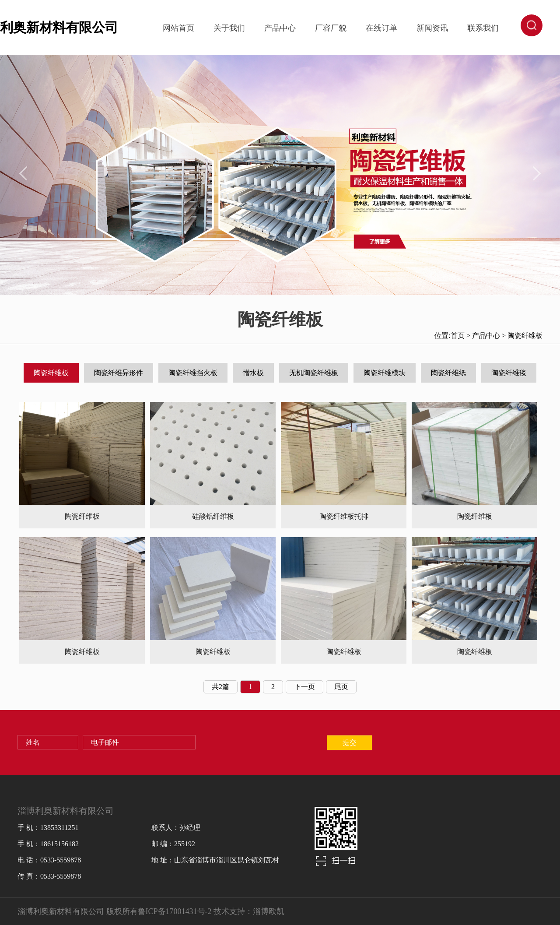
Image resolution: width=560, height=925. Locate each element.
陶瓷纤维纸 (448, 373)
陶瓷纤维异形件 (119, 373)
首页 (458, 336)
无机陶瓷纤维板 (314, 373)
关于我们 (229, 28)
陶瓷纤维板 (525, 336)
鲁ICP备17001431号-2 (175, 911)
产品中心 (280, 28)
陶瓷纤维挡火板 (193, 373)
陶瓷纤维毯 (509, 373)
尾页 (341, 687)
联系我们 (483, 28)
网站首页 (178, 28)
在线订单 (381, 28)
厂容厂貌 (331, 28)
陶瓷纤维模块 (385, 373)
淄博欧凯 (269, 911)
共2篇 (220, 687)
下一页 (304, 687)
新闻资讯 (432, 28)
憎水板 (253, 373)
